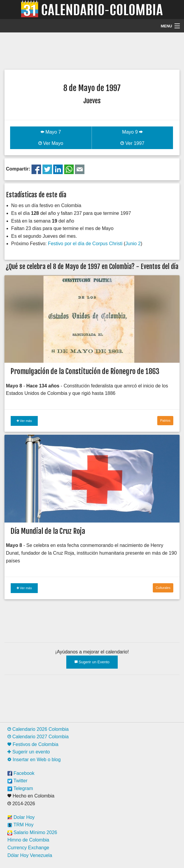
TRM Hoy (21, 825)
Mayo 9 (132, 132)
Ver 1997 (132, 143)
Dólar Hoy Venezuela (30, 855)
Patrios (165, 420)
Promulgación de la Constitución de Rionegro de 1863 (85, 371)
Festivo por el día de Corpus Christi (85, 244)
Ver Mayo (51, 143)
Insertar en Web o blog (34, 760)
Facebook (21, 773)
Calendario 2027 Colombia (38, 737)
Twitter (17, 781)
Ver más (24, 421)
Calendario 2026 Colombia (38, 729)
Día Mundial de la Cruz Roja (48, 531)
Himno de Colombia (28, 840)
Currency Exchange (28, 848)
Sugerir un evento (29, 752)
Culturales (163, 588)
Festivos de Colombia (33, 744)
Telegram (20, 788)
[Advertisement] (92, 50)
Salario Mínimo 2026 (32, 832)
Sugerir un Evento (92, 662)
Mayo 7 (51, 132)
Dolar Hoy (21, 817)
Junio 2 (133, 244)
